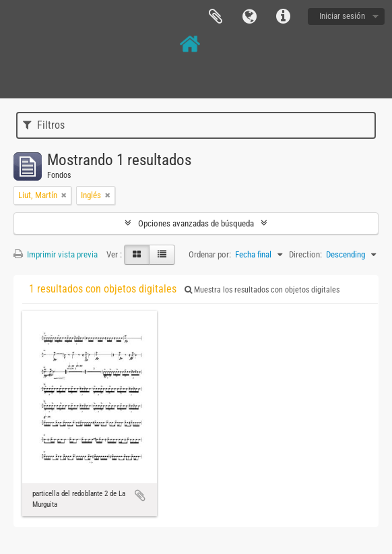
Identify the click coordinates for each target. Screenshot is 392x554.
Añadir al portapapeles (140, 495)
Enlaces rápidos (283, 17)
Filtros (44, 125)
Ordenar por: (210, 254)
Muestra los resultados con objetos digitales (262, 290)
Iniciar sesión (342, 16)
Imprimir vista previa (56, 254)
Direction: (305, 254)
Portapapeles (216, 17)
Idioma (249, 17)
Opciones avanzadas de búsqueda (196, 223)
